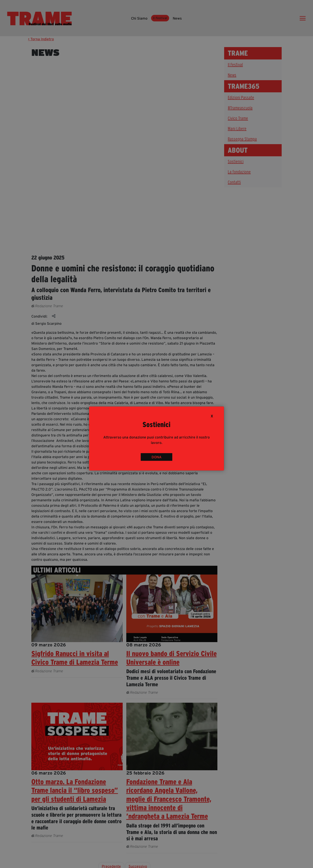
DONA (156, 457)
